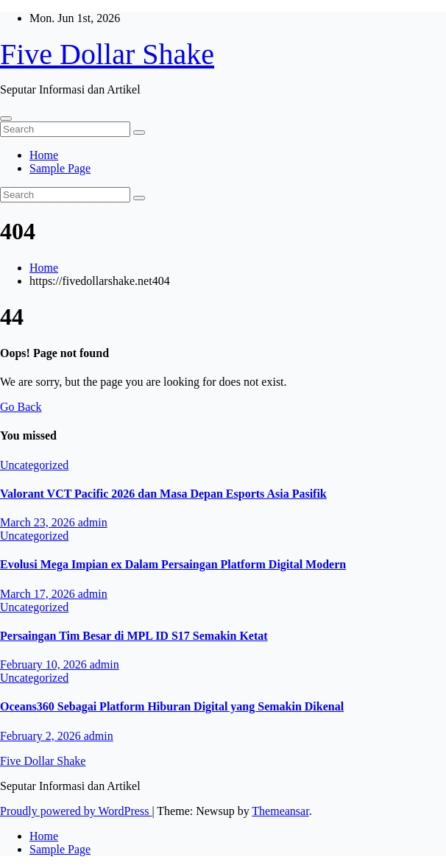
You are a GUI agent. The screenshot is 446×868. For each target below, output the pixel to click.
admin (93, 522)
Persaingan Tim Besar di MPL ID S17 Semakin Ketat (134, 636)
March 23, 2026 (39, 522)
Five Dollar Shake (107, 54)
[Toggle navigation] (6, 119)
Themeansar (280, 811)
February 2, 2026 (42, 736)
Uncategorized (34, 465)
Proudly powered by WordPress (76, 811)
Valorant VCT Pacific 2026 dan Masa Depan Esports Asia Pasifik (163, 494)
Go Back (21, 407)
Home (44, 155)
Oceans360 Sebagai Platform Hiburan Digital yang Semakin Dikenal (172, 706)
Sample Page (60, 168)
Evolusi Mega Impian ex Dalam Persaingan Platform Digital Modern (173, 564)
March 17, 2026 (39, 594)
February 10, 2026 (45, 664)
